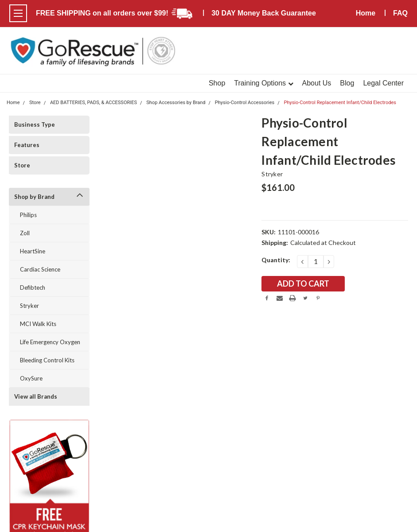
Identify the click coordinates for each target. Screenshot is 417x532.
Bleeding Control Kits (47, 360)
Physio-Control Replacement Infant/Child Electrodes (340, 103)
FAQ (400, 13)
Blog (347, 83)
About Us (317, 83)
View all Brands (36, 396)
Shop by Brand (34, 197)
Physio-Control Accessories (245, 103)
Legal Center (383, 83)
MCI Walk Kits (38, 324)
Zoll (25, 233)
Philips (28, 215)
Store (22, 165)
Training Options (263, 83)
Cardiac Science (40, 269)
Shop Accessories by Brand (176, 103)
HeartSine (33, 251)
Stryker (29, 306)
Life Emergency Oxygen (50, 342)
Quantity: (276, 260)
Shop (217, 83)
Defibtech (33, 287)
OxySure (31, 378)
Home (366, 13)
